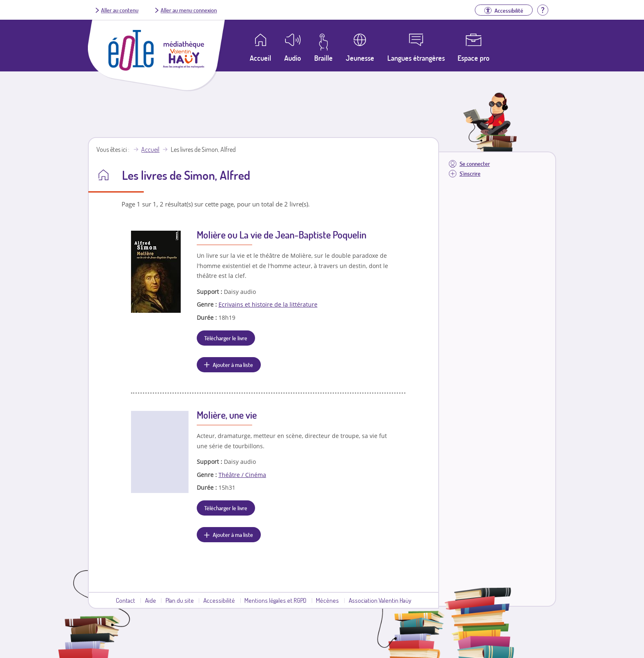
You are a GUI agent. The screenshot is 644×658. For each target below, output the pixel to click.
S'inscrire (470, 173)
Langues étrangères (416, 58)
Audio (293, 58)
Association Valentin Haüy (380, 600)
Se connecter (475, 164)
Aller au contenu (120, 10)
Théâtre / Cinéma (242, 475)
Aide (151, 600)
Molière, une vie (227, 415)
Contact (125, 600)
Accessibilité (219, 600)
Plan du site (180, 600)
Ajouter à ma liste (233, 365)
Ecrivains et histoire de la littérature (268, 304)
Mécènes (327, 600)
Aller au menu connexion (189, 10)
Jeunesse (360, 58)
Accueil (150, 149)
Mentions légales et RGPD (275, 600)
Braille (323, 58)
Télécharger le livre (226, 338)
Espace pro (474, 58)
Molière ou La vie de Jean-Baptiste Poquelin (282, 235)
